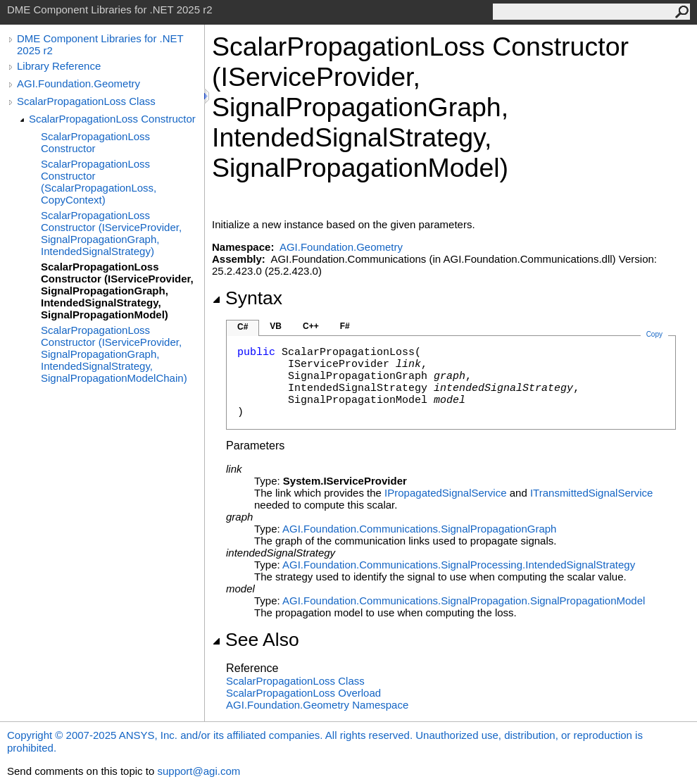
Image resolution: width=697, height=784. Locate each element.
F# (345, 326)
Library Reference (59, 66)
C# (243, 327)
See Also (256, 640)
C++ (311, 326)
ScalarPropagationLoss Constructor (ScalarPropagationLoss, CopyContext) (99, 182)
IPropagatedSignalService (445, 493)
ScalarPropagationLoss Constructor (112, 119)
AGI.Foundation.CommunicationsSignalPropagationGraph (419, 529)
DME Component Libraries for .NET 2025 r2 (100, 44)
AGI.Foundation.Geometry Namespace (317, 705)
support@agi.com (199, 771)
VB (276, 326)
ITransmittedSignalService (592, 493)
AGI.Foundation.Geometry (79, 83)
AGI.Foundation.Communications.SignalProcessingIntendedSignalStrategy (459, 565)
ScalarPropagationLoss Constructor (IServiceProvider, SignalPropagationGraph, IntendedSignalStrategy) (111, 233)
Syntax (247, 298)
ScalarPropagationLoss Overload (303, 693)
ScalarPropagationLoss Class (86, 101)
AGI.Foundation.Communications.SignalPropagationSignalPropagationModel (464, 601)
